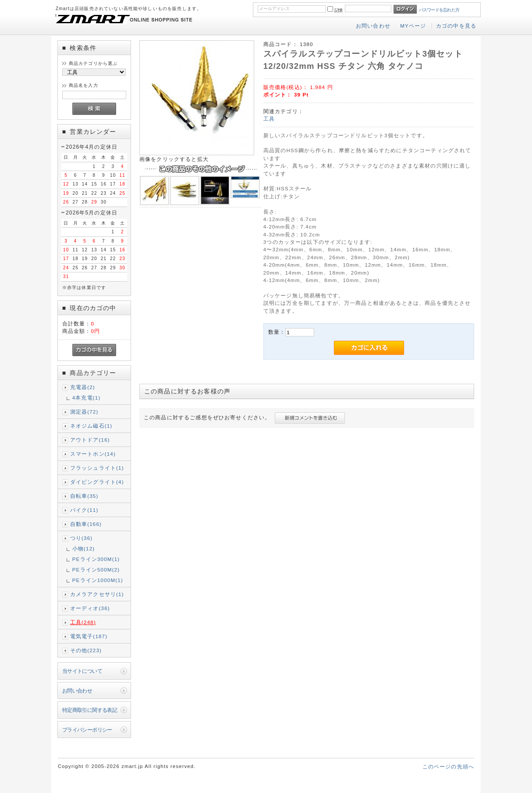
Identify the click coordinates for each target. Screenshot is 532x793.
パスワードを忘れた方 (439, 10)
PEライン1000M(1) (98, 580)
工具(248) (83, 622)
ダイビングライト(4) (97, 482)
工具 (269, 119)
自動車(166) (86, 524)
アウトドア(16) (90, 440)
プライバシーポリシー (87, 730)
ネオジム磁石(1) (91, 426)
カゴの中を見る (456, 26)
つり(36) (82, 538)
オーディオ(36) (90, 608)
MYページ (413, 26)
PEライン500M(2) (96, 570)
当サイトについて (82, 671)
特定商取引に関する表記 (90, 710)
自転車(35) (84, 496)
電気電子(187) (89, 636)
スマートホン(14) (93, 454)
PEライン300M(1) (96, 559)
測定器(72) (84, 412)
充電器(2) (83, 387)
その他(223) (86, 650)
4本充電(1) (87, 398)
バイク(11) (84, 510)
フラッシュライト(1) (97, 468)
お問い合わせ (373, 26)
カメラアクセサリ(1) (97, 594)
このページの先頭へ (448, 766)
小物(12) (84, 548)
